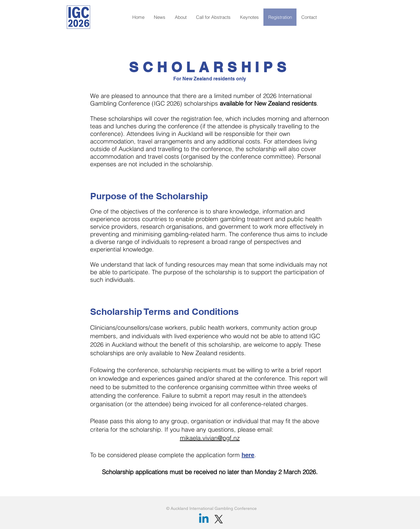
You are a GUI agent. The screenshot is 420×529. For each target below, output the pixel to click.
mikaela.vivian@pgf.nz (210, 438)
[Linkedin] (204, 519)
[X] (219, 519)
